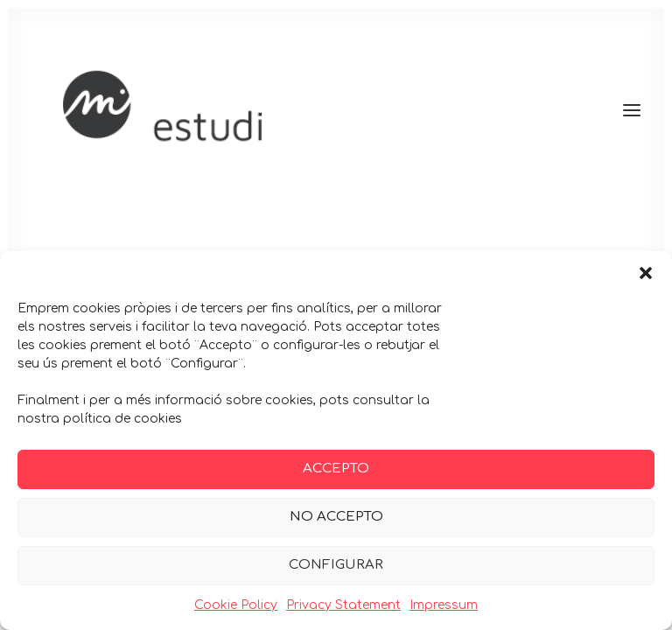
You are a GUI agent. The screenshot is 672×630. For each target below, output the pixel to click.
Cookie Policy (236, 605)
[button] (646, 273)
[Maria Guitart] (240, 110)
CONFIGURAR (336, 565)
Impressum (444, 605)
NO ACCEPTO (336, 517)
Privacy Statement (343, 605)
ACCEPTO (336, 469)
